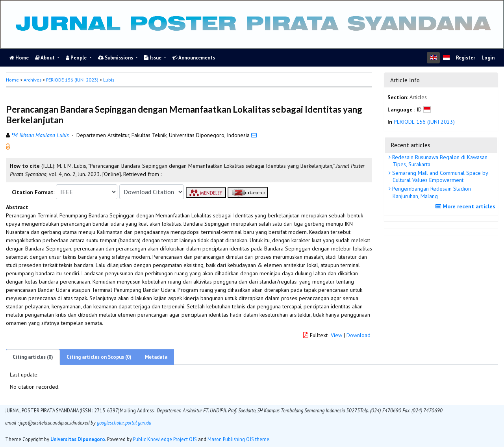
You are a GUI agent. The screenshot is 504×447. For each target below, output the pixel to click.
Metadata (156, 357)
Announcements (194, 58)
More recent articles (466, 206)
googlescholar (110, 423)
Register (466, 58)
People (77, 58)
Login (488, 58)
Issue (153, 58)
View (336, 335)
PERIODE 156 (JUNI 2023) (72, 80)
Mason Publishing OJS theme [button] (238, 439)
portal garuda (138, 423)
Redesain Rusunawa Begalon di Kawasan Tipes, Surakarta (439, 161)
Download (359, 335)
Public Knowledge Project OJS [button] (165, 439)
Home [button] (12, 80)
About (45, 58)
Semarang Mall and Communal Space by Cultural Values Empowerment (439, 176)
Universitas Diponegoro (78, 439)
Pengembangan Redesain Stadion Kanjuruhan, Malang (431, 192)
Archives (32, 80)
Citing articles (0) (33, 357)
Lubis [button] (109, 80)
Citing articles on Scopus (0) (99, 357)
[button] (8, 146)
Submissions (116, 58)
